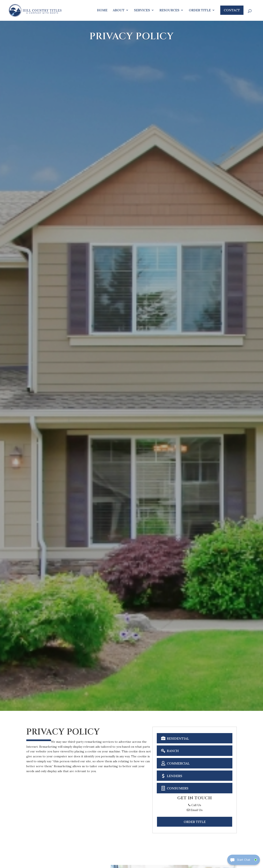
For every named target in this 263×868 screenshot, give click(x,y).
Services (142, 10)
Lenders (171, 776)
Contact (232, 10)
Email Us (195, 810)
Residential (175, 738)
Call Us (195, 805)
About (119, 10)
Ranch (169, 750)
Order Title (200, 10)
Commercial (175, 763)
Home (102, 10)
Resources (169, 10)
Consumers (174, 788)
